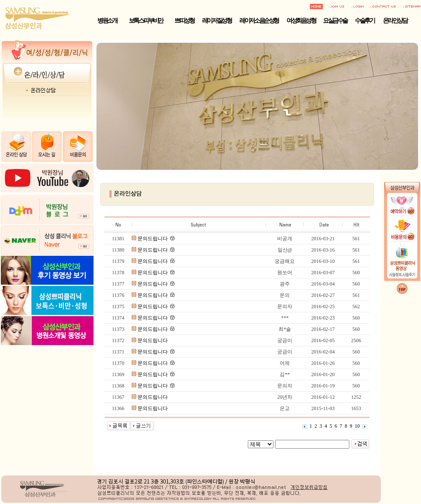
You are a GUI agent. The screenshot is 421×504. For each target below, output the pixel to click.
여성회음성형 (301, 21)
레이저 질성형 (217, 21)
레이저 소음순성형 (259, 21)
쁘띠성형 (184, 21)
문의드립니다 (153, 239)
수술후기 (364, 21)
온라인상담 (395, 21)
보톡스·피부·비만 (146, 21)
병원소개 (107, 21)
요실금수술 (335, 21)
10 (357, 426)
